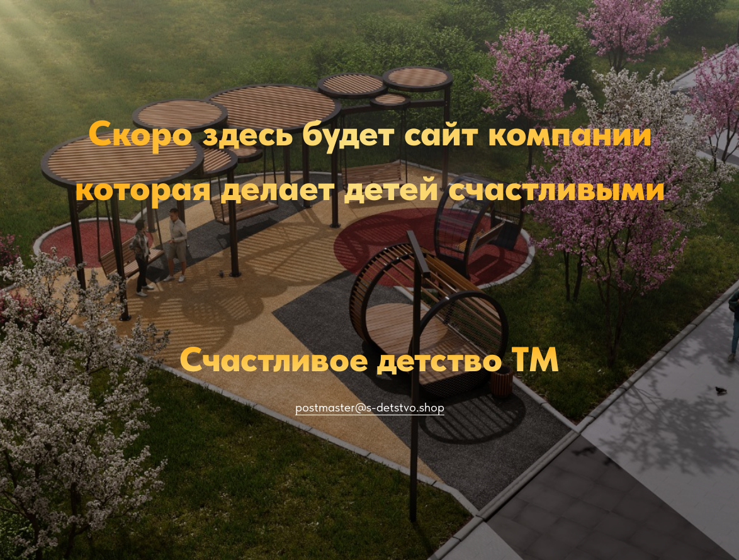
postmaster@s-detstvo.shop (370, 407)
